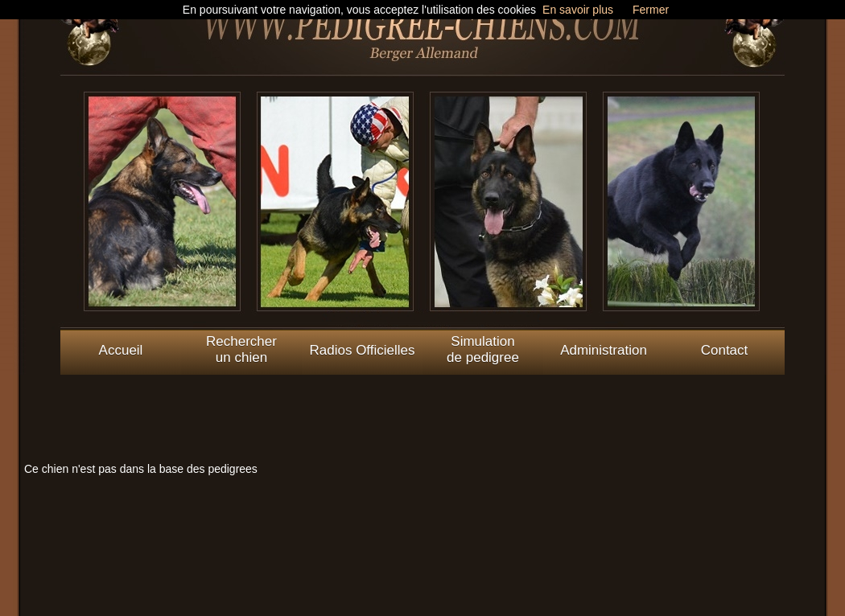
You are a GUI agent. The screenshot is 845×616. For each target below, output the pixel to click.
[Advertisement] (422, 411)
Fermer (651, 10)
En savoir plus (578, 10)
